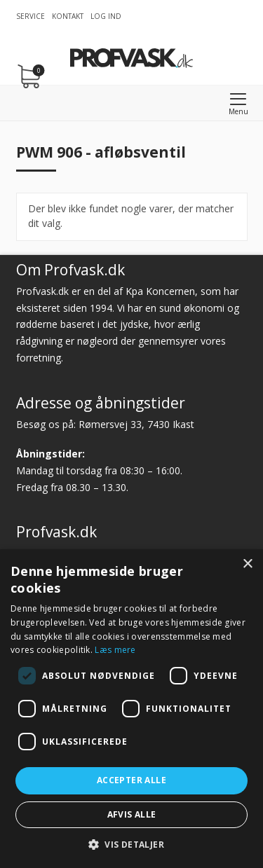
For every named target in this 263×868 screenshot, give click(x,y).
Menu (238, 111)
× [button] (247, 564)
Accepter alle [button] (131, 780)
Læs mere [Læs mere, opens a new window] (115, 650)
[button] (131, 845)
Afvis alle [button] (132, 814)
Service (31, 16)
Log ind (106, 16)
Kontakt (68, 16)
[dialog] (131, 709)
